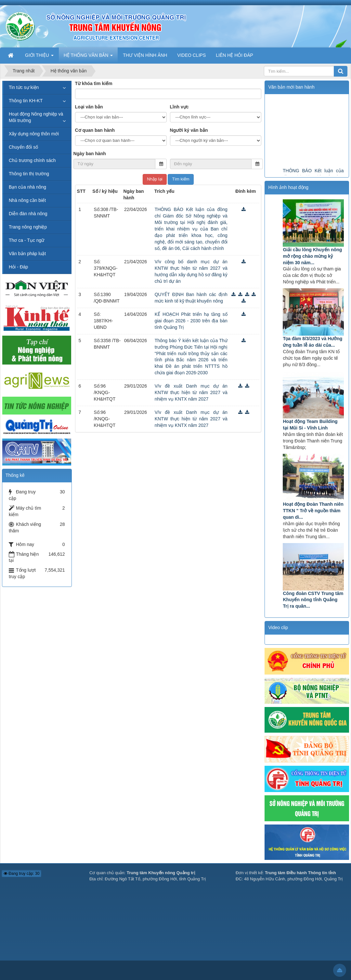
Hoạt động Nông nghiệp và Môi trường (36, 117)
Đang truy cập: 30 (21, 874)
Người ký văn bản (189, 130)
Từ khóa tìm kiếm (94, 83)
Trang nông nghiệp (28, 227)
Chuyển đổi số (23, 147)
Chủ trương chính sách (32, 160)
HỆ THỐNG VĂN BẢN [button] (88, 57)
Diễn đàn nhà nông (28, 214)
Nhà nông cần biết (27, 200)
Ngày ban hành (90, 154)
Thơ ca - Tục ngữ (26, 240)
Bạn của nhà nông (27, 187)
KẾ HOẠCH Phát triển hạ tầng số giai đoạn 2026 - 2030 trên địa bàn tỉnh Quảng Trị (191, 321)
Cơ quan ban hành (95, 130)
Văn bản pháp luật (27, 254)
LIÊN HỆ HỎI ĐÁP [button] (234, 55)
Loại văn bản (89, 107)
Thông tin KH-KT (26, 101)
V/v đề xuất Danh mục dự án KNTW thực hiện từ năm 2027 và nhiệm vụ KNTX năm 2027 (191, 392)
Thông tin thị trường (29, 174)
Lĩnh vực (179, 107)
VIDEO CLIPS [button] (191, 55)
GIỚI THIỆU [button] (39, 57)
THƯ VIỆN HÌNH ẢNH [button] (145, 55)
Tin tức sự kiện (24, 87)
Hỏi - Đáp (18, 267)
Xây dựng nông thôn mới (34, 134)
